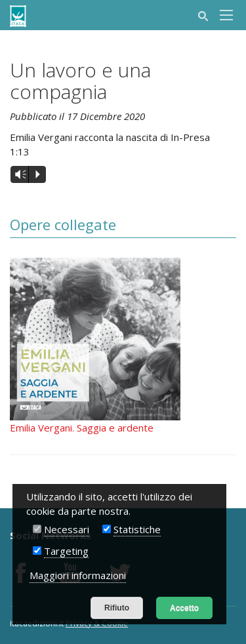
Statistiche (137, 529)
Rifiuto (117, 608)
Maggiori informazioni (78, 575)
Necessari (67, 529)
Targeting (66, 551)
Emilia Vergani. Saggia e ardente (82, 428)
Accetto (184, 608)
